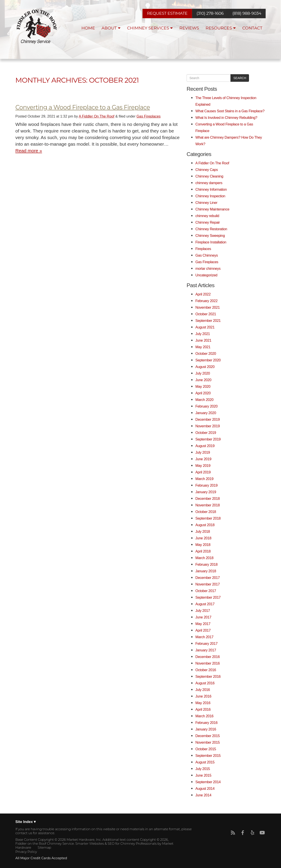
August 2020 (205, 367)
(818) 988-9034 (247, 14)
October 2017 (206, 591)
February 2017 (206, 643)
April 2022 (203, 294)
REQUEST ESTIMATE (167, 13)
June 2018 (203, 538)
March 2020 (204, 400)
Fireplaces (203, 249)
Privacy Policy (26, 852)
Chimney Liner (206, 203)
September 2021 (208, 321)
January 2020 (206, 413)
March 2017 (204, 637)
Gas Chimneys (207, 255)
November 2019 (208, 426)
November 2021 (208, 307)
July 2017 (203, 611)
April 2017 (203, 630)
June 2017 (203, 617)
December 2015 (208, 736)
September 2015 (208, 756)
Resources (221, 28)
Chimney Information (211, 189)
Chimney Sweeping (210, 236)
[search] (209, 78)
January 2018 (206, 571)
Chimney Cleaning (209, 176)
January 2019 (206, 492)
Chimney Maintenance (212, 209)
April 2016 (203, 709)
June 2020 (203, 380)
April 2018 (203, 551)
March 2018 (204, 558)
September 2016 (208, 676)
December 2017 (208, 578)
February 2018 (206, 564)
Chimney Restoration (211, 229)
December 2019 (208, 419)
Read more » (29, 151)
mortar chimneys (208, 268)
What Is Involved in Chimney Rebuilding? (226, 118)
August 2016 (205, 683)
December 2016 (208, 657)
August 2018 (205, 525)
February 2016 (206, 723)
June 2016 (203, 696)
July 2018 (203, 531)
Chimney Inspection (210, 196)
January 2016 (206, 729)
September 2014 (208, 782)
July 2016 (203, 690)
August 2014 (205, 788)
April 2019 (203, 472)
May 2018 (203, 545)
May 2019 (203, 466)
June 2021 (203, 340)
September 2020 (208, 360)
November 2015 (208, 742)
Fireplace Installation (211, 242)
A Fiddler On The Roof (97, 116)
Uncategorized (206, 275)
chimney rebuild (207, 216)
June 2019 (203, 459)
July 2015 (203, 769)
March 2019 (204, 479)
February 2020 (206, 406)
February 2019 (206, 485)
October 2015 (206, 749)
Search (240, 78)
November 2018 (208, 505)
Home (88, 28)
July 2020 (203, 373)
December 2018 (208, 498)
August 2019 (205, 446)
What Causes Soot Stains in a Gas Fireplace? (230, 111)
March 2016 (204, 716)
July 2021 (203, 334)
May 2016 (203, 703)
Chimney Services (150, 28)
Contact (252, 28)
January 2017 (206, 650)
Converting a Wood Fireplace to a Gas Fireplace (83, 107)
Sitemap (44, 848)
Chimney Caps (207, 170)
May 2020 (203, 386)
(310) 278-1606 (210, 14)
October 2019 (206, 433)
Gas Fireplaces (149, 116)
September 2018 (208, 518)
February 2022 (206, 301)
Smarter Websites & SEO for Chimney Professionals (116, 844)
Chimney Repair (208, 222)
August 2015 (205, 762)
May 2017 (203, 624)
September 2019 (208, 439)
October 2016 (206, 670)
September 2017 (208, 597)
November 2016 (208, 663)
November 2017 (208, 584)
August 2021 (205, 327)
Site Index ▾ (26, 822)
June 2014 (203, 795)
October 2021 (206, 314)
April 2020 (203, 393)
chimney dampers (209, 183)
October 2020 (206, 353)
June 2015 (203, 775)
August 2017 (205, 604)
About (111, 28)
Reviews (189, 28)
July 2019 (203, 452)
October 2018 (206, 512)
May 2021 (203, 347)
